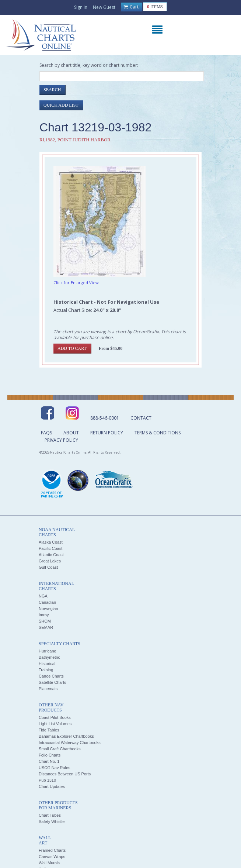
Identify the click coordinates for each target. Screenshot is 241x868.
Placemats (48, 689)
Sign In (81, 7)
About (71, 433)
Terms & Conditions (158, 433)
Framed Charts (52, 850)
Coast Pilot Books (55, 717)
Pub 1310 (47, 780)
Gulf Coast (48, 567)
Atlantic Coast (51, 555)
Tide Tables (49, 730)
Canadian (47, 602)
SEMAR (46, 627)
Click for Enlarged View (76, 283)
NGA (43, 596)
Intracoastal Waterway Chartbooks (70, 743)
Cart (131, 7)
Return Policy (107, 433)
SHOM (45, 621)
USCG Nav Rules (55, 768)
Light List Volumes (55, 724)
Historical (47, 664)
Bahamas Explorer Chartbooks (66, 736)
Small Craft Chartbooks (60, 749)
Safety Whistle (52, 821)
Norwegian (48, 609)
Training (46, 670)
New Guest (104, 7)
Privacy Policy (61, 440)
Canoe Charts (51, 676)
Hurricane (48, 651)
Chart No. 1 (49, 761)
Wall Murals (49, 863)
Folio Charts (50, 755)
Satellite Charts (53, 682)
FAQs (46, 433)
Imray (44, 615)
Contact (141, 418)
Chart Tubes (50, 815)
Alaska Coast (51, 542)
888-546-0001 (105, 418)
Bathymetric (49, 657)
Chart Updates (52, 786)
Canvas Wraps (52, 857)
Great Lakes (50, 561)
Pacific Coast (50, 548)
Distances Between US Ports (65, 774)
